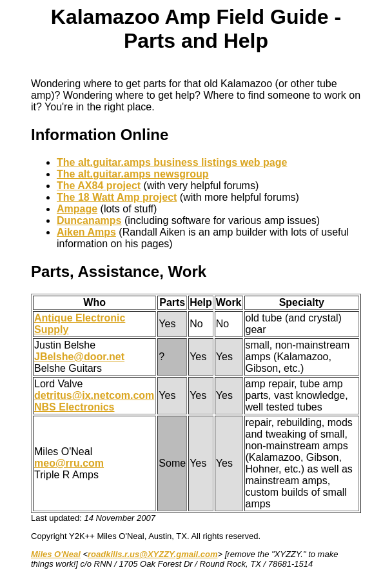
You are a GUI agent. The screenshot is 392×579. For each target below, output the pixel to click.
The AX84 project (99, 186)
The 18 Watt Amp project (117, 197)
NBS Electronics (74, 407)
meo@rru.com (69, 463)
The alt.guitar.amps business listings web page (172, 162)
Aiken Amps (86, 232)
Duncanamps (89, 220)
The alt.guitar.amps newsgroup (133, 174)
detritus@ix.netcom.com (94, 395)
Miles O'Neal (56, 554)
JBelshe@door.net (79, 357)
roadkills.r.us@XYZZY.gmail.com (153, 554)
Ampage (77, 209)
